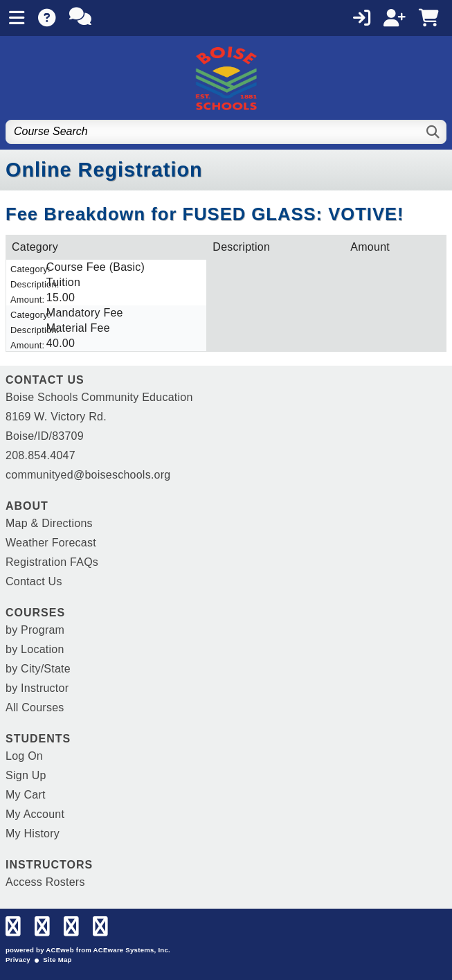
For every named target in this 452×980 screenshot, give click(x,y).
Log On (24, 756)
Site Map (57, 960)
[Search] (434, 132)
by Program (35, 630)
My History (33, 834)
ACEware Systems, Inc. (132, 950)
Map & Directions (49, 523)
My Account (35, 814)
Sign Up (26, 775)
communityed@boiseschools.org (88, 475)
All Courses (35, 707)
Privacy (18, 960)
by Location (35, 649)
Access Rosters (45, 882)
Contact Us (34, 581)
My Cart (26, 795)
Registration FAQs (52, 562)
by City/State (38, 669)
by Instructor (37, 688)
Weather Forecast (51, 543)
